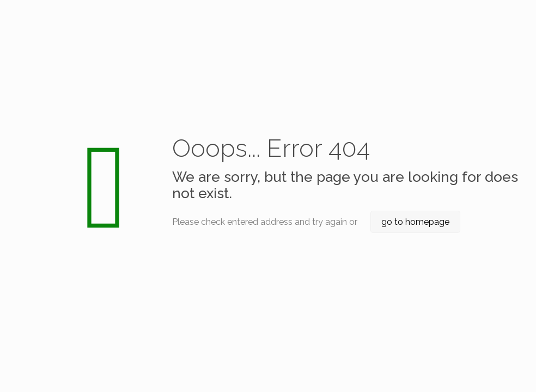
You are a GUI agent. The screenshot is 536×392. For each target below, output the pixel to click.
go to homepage (415, 222)
